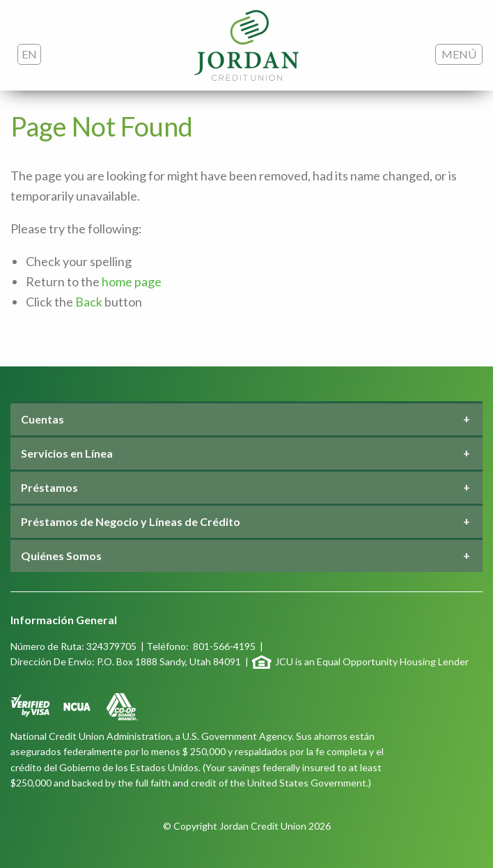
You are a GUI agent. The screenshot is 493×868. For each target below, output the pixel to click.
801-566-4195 (224, 646)
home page (132, 281)
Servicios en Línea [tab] (67, 453)
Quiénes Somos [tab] (61, 556)
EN (29, 54)
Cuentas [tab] (42, 419)
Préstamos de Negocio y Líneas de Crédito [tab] (131, 521)
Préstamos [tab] (49, 487)
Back (89, 302)
